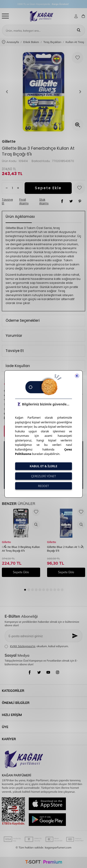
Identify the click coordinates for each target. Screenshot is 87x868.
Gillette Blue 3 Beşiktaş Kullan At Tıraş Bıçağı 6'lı (21, 549)
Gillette (9, 142)
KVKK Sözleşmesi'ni (23, 646)
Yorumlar (14, 336)
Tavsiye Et (7, 202)
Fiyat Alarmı (24, 202)
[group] (43, 92)
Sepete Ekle (48, 188)
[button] (7, 92)
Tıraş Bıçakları (52, 42)
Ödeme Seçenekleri (23, 320)
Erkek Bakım (31, 42)
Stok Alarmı (44, 202)
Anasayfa (10, 42)
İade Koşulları (18, 366)
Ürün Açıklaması (20, 217)
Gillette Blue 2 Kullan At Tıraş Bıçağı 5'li (66, 549)
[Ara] (79, 30)
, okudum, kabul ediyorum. (37, 646)
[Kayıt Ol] (75, 636)
